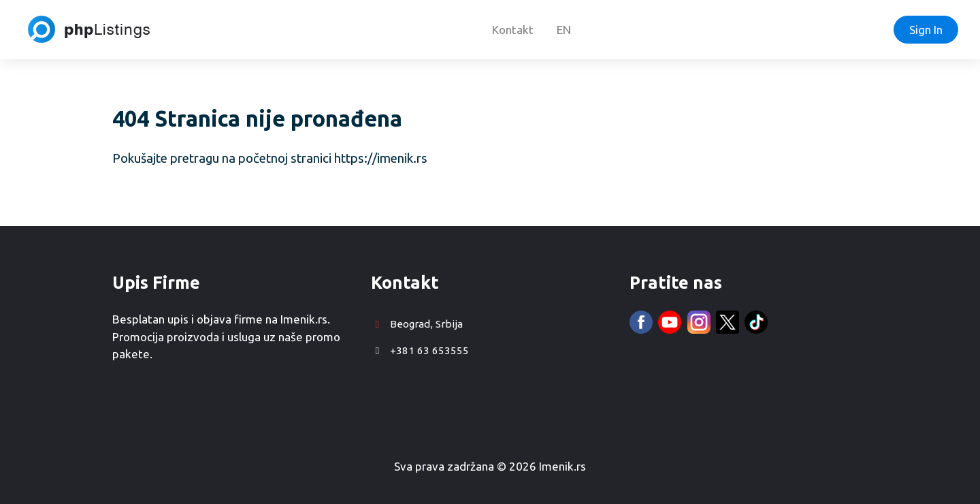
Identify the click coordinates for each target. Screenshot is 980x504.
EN (564, 30)
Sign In (926, 30)
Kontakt (513, 30)
